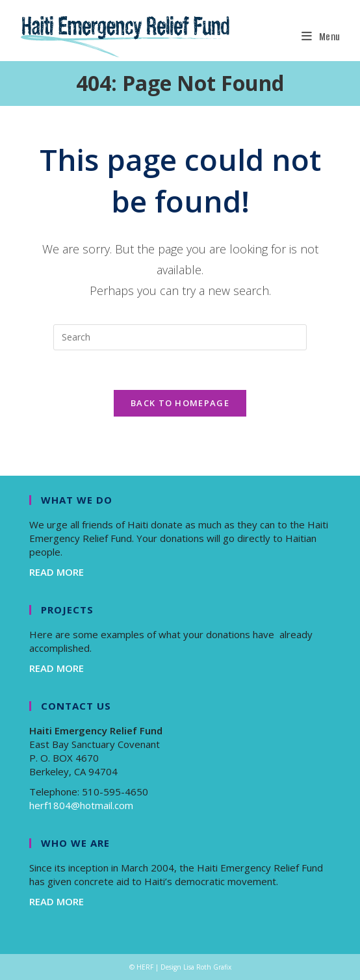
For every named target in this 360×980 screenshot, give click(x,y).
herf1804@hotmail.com (81, 805)
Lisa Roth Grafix (207, 967)
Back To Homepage (180, 403)
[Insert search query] (180, 337)
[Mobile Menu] (321, 37)
